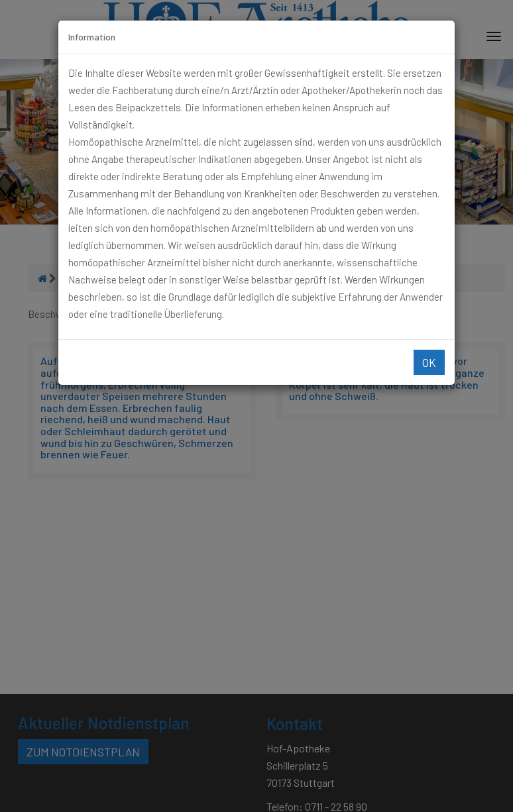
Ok (429, 362)
